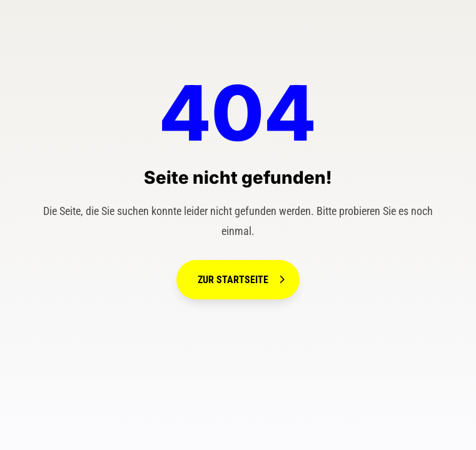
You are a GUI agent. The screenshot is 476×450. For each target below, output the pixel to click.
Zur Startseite (233, 280)
